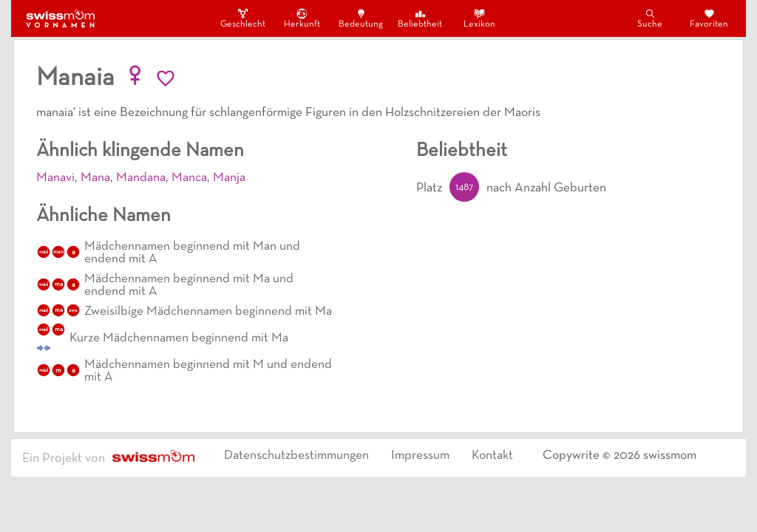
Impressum (420, 456)
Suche (650, 18)
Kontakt (492, 456)
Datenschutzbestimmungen (296, 456)
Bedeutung (361, 18)
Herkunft (302, 18)
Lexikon (479, 18)
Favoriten (709, 18)
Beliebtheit (420, 18)
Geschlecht (242, 18)
